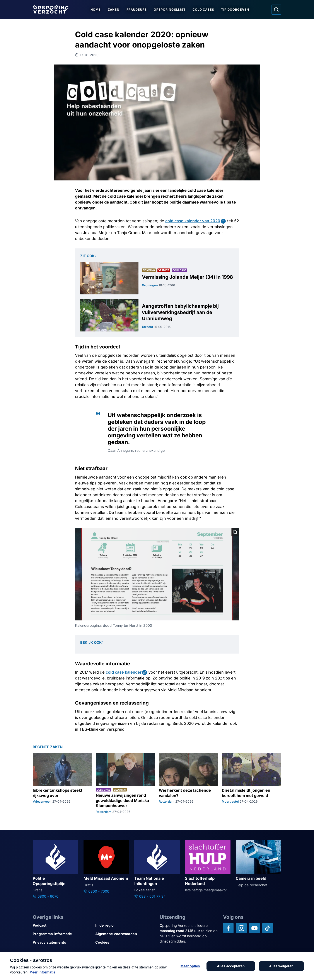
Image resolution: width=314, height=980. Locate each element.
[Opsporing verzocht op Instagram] (241, 928)
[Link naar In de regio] (125, 925)
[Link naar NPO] (169, 966)
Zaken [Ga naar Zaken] (114, 9)
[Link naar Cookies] (125, 942)
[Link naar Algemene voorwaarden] (125, 934)
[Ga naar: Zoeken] (276, 10)
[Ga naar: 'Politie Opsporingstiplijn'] (55, 870)
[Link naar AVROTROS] (144, 966)
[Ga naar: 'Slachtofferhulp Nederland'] (208, 866)
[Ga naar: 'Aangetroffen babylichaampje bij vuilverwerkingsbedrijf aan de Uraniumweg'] (157, 315)
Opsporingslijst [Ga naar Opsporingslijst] (170, 9)
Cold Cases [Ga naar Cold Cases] (203, 9)
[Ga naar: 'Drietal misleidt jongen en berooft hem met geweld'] (252, 783)
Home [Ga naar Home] (96, 9)
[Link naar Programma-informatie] (62, 934)
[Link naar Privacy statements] (62, 942)
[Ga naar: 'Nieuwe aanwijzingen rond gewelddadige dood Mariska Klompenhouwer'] (125, 783)
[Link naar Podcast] (62, 925)
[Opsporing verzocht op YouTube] (254, 928)
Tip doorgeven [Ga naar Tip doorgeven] (235, 9)
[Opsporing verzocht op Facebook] (228, 928)
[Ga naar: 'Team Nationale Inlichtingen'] (157, 870)
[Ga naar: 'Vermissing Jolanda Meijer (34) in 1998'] (157, 278)
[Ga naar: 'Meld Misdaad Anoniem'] (106, 867)
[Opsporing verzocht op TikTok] (268, 928)
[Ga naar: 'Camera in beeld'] (259, 864)
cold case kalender (124, 672)
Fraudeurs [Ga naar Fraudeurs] (137, 9)
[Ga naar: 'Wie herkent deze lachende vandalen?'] (189, 783)
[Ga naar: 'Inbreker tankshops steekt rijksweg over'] (62, 783)
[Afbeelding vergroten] (235, 532)
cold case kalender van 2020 (193, 221)
